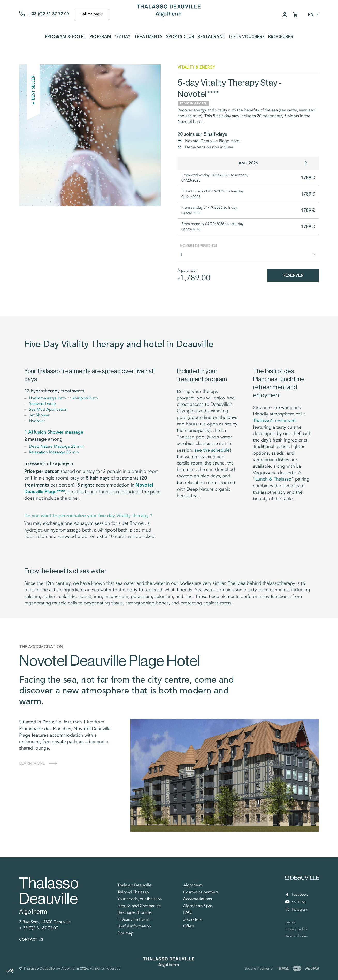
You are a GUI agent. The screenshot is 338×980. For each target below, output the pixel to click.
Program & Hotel (66, 37)
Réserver (293, 275)
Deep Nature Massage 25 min (56, 446)
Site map (125, 933)
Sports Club (180, 37)
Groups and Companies (139, 906)
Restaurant (212, 37)
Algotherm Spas (198, 906)
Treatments (148, 37)
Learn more (32, 763)
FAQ (187, 912)
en (311, 15)
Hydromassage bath (47, 398)
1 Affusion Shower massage (54, 432)
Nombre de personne (199, 246)
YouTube (296, 902)
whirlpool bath (85, 398)
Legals (290, 922)
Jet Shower (39, 415)
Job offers (192, 919)
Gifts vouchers (247, 37)
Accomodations (198, 899)
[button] (10, 971)
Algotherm (193, 885)
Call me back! (91, 14)
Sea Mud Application (48, 409)
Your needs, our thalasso (139, 899)
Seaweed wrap (43, 404)
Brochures (281, 37)
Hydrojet (37, 421)
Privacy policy (296, 929)
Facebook (297, 895)
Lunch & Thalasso (273, 479)
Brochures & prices (135, 912)
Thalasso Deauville (134, 885)
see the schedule (212, 450)
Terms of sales (297, 936)
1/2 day (122, 37)
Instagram (297, 910)
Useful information (134, 926)
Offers (189, 926)
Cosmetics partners (201, 892)
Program (100, 37)
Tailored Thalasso (133, 892)
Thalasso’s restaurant (274, 421)
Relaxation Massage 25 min (54, 452)
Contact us (31, 940)
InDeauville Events (134, 919)
